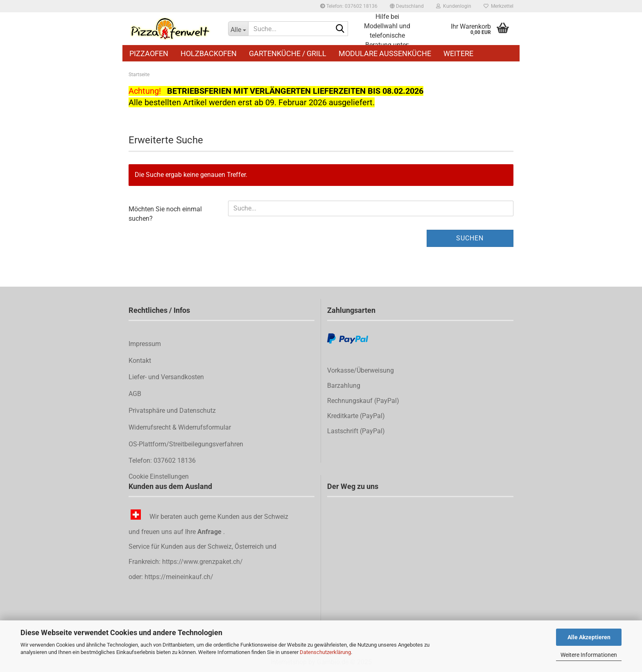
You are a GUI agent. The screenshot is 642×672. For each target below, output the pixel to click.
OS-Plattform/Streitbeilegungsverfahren (186, 444)
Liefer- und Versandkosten (166, 377)
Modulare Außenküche (385, 53)
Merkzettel (498, 6)
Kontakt (140, 361)
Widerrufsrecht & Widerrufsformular (180, 427)
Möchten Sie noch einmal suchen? (165, 214)
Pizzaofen (149, 53)
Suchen (470, 238)
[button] (407, 6)
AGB (135, 394)
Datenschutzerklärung (325, 652)
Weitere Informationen (589, 655)
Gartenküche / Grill (288, 53)
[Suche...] (238, 29)
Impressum (145, 344)
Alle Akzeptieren (589, 637)
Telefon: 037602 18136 (349, 6)
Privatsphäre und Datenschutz (172, 411)
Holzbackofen (209, 53)
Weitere (458, 53)
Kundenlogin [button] (454, 6)
